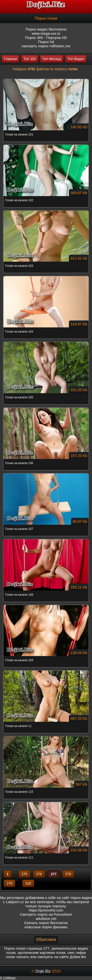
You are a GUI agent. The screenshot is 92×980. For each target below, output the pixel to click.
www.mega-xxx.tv (46, 33)
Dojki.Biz (43, 971)
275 (24, 874)
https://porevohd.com (46, 910)
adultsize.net (46, 919)
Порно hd (46, 42)
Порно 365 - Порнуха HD (46, 38)
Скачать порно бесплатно (46, 923)
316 (28, 883)
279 (9, 883)
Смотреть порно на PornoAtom (46, 914)
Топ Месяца (52, 59)
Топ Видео (76, 59)
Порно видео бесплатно (46, 29)
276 (39, 874)
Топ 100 (30, 59)
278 (68, 874)
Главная (10, 59)
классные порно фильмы (46, 927)
